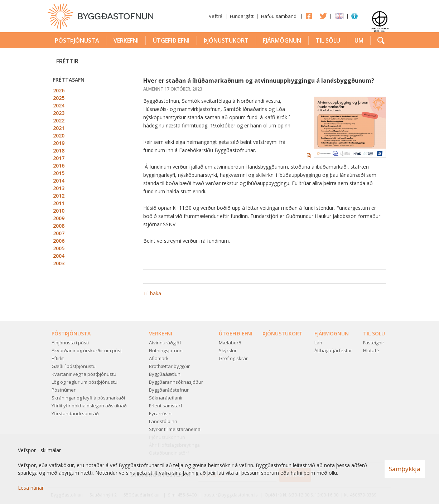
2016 (59, 166)
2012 (59, 196)
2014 (59, 181)
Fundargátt (242, 16)
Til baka (152, 293)
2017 (59, 158)
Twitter (323, 16)
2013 (59, 188)
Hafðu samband (279, 16)
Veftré (216, 16)
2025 (59, 98)
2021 (59, 128)
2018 (59, 151)
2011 (59, 203)
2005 (59, 248)
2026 (59, 90)
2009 (59, 218)
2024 (59, 105)
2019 (59, 143)
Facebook (309, 16)
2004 (59, 256)
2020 (59, 135)
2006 (59, 241)
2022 (59, 120)
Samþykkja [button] (405, 469)
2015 (59, 173)
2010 (59, 211)
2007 (59, 233)
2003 (59, 263)
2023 (59, 113)
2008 (59, 226)
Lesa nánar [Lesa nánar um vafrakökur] (31, 488)
